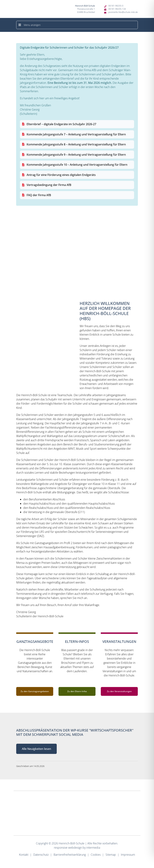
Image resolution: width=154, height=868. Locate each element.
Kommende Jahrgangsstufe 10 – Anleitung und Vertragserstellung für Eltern (77, 165)
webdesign (75, 848)
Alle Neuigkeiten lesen (36, 749)
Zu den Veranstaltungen (119, 691)
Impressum (128, 855)
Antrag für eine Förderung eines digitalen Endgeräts (61, 175)
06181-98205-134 (117, 9)
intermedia (93, 848)
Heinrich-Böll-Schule (72, 843)
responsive (61, 848)
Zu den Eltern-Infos (77, 691)
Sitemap (111, 855)
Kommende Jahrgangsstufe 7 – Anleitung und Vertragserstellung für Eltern (76, 134)
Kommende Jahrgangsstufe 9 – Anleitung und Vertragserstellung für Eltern (76, 155)
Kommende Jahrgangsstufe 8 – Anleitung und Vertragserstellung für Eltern (76, 144)
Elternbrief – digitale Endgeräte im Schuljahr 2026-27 (61, 124)
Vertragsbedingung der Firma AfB (49, 185)
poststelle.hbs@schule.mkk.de (123, 12)
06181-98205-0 (116, 6)
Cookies (96, 855)
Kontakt (24, 855)
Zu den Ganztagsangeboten (35, 691)
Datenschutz (41, 855)
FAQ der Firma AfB (39, 195)
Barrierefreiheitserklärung (70, 855)
